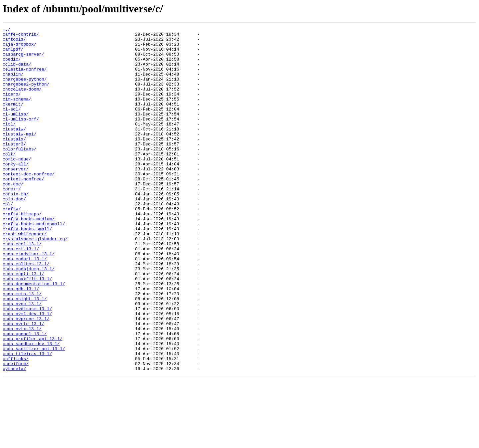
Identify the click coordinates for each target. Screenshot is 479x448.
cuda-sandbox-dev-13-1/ (31, 407)
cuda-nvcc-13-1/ (22, 359)
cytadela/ (14, 437)
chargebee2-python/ (26, 96)
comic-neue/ (17, 186)
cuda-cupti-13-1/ (23, 324)
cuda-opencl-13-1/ (25, 395)
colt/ (9, 180)
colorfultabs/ (19, 174)
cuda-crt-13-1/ (21, 294)
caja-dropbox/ (19, 48)
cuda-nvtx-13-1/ (22, 389)
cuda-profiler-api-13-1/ (32, 401)
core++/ (12, 222)
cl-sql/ (12, 126)
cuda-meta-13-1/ (22, 347)
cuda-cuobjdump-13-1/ (29, 318)
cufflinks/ (16, 425)
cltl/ (9, 144)
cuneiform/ (16, 431)
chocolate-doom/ (22, 102)
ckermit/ (13, 120)
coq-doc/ (13, 216)
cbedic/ (12, 66)
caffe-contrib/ (21, 36)
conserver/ (16, 198)
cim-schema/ (17, 114)
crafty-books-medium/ (29, 258)
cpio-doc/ (14, 234)
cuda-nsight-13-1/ (25, 353)
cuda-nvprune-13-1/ (26, 377)
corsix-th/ (16, 228)
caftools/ (14, 42)
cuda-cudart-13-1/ (25, 306)
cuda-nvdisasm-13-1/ (27, 365)
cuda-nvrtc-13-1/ (23, 383)
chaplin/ (13, 84)
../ (6, 30)
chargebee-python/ (25, 90)
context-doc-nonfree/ (29, 204)
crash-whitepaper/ (25, 276)
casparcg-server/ (23, 60)
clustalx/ (14, 162)
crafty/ (12, 246)
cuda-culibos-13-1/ (26, 312)
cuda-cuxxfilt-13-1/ (27, 330)
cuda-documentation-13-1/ (34, 336)
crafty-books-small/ (27, 270)
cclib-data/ (17, 72)
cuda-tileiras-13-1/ (27, 419)
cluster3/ (14, 168)
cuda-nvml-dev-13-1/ (27, 371)
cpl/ (8, 240)
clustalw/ (14, 150)
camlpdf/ (13, 54)
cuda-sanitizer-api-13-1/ (34, 413)
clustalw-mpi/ (19, 156)
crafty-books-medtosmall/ (34, 264)
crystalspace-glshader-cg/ (35, 282)
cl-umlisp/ (16, 132)
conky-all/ (16, 192)
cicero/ (12, 108)
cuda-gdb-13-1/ (21, 341)
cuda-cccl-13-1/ (22, 288)
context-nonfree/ (23, 210)
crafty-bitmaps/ (22, 252)
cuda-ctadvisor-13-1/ (29, 300)
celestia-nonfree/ (25, 78)
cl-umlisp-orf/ (21, 138)
